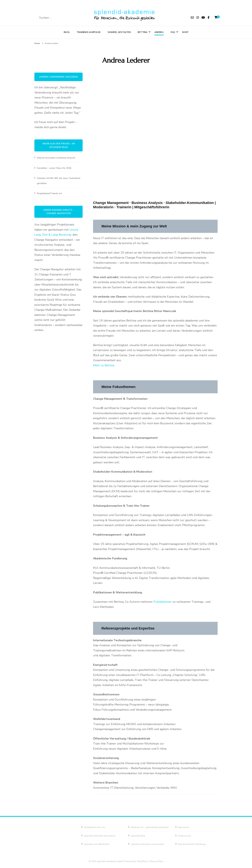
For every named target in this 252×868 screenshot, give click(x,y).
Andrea (159, 33)
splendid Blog (138, 838)
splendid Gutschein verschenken (148, 846)
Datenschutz (185, 838)
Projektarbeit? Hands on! (49, 195)
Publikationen (163, 604)
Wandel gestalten (119, 33)
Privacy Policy (156, 863)
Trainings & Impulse (89, 33)
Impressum (184, 829)
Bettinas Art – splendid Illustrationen (150, 829)
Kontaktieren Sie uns (95, 829)
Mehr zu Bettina (104, 367)
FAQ (173, 33)
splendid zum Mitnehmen (97, 846)
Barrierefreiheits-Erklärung (192, 846)
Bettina (143, 33)
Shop (185, 33)
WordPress (143, 863)
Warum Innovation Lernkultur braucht (56, 160)
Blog (67, 33)
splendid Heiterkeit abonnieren (100, 838)
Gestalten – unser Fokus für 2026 (54, 170)
